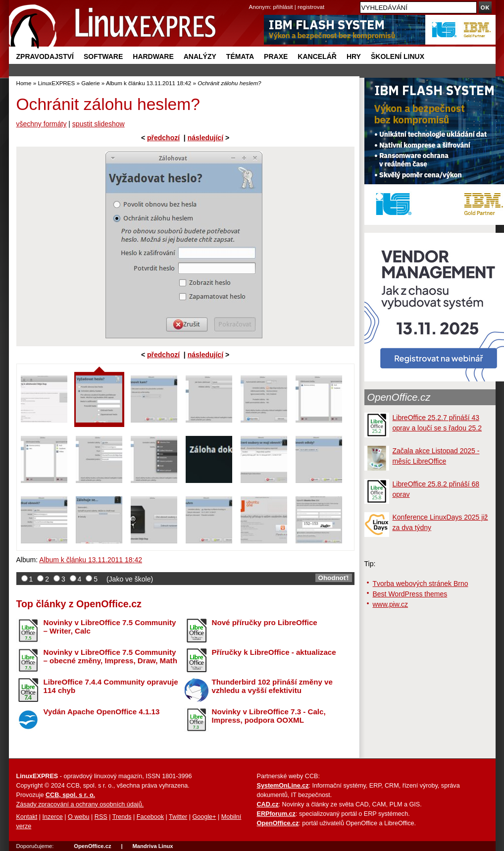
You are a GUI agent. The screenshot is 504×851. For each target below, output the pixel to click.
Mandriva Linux (152, 846)
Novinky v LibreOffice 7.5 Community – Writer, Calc (110, 627)
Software (103, 56)
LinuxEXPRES (56, 83)
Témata (240, 56)
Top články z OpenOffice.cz (79, 604)
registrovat (311, 7)
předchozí (163, 138)
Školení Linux (398, 56)
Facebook (150, 817)
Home (24, 83)
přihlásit (283, 7)
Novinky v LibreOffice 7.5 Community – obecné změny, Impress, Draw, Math (110, 656)
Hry (354, 56)
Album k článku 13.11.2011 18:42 (149, 83)
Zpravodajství (45, 56)
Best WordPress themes (410, 594)
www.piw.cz (391, 604)
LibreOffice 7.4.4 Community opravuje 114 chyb (111, 686)
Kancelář (317, 56)
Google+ (204, 817)
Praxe (276, 56)
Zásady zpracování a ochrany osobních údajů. (80, 804)
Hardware (153, 56)
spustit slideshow (99, 124)
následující (205, 138)
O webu (78, 817)
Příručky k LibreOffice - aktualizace (274, 652)
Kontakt (27, 817)
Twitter (178, 817)
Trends (122, 817)
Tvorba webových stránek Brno (421, 584)
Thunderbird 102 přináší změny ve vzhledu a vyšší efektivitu (272, 686)
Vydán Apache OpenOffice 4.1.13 (102, 712)
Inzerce (53, 817)
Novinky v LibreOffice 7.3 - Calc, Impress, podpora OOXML (269, 716)
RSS (101, 817)
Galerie (90, 83)
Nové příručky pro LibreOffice (265, 622)
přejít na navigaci (252, 0)
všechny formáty (42, 124)
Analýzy (200, 56)
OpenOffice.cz (399, 397)
